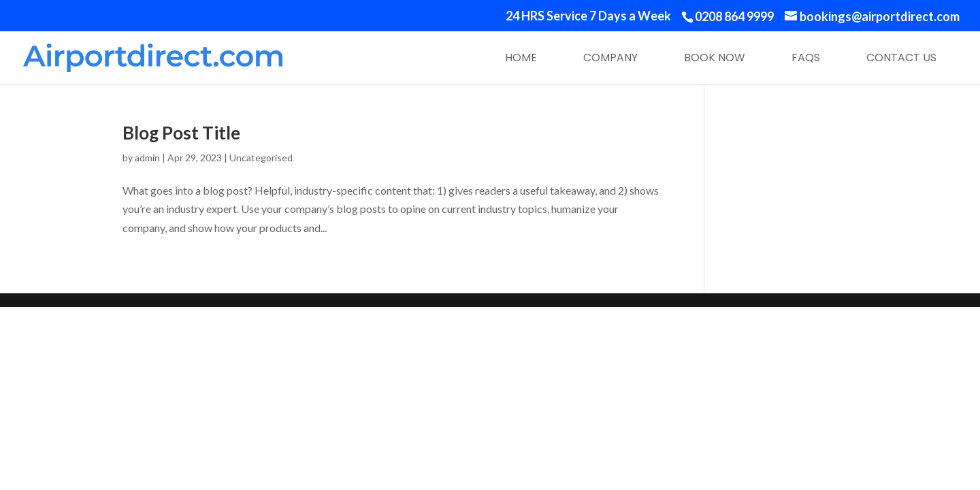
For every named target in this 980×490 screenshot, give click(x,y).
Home (521, 58)
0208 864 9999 (734, 16)
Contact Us (901, 58)
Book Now (715, 58)
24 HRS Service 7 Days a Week (588, 16)
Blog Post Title (181, 133)
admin (147, 158)
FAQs (806, 58)
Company (610, 58)
